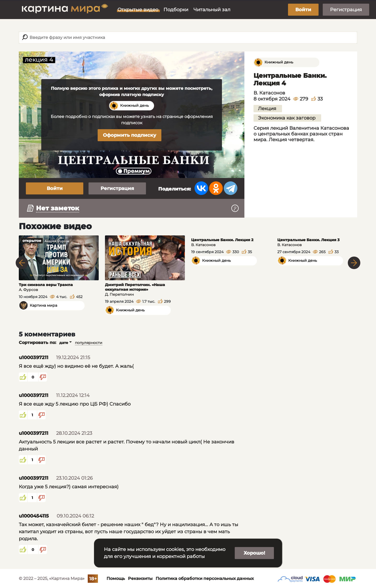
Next (354, 263)
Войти (303, 10)
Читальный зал (212, 10)
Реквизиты (140, 578)
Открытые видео (138, 10)
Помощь (116, 578)
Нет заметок (58, 208)
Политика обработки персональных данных (205, 578)
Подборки (176, 10)
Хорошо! (254, 553)
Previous (22, 263)
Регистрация (346, 10)
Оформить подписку (130, 135)
